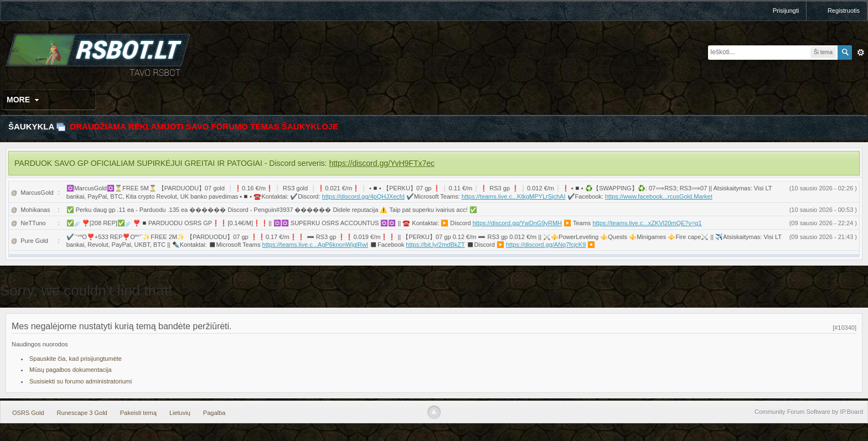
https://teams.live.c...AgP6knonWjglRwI (315, 245)
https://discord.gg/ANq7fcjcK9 (546, 245)
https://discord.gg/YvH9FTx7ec (382, 163)
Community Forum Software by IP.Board (809, 412)
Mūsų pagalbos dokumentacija (71, 370)
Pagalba (214, 413)
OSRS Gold (28, 413)
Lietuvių (180, 413)
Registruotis (844, 11)
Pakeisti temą (138, 413)
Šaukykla (31, 126)
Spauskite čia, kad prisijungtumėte (76, 359)
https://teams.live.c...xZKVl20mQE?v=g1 (647, 223)
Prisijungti (786, 11)
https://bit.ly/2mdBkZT (435, 245)
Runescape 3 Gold (82, 413)
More (24, 100)
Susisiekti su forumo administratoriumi (81, 381)
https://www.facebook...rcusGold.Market (659, 196)
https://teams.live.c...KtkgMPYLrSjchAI (514, 196)
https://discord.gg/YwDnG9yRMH (517, 223)
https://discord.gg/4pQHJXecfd (363, 196)
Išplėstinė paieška (861, 53)
